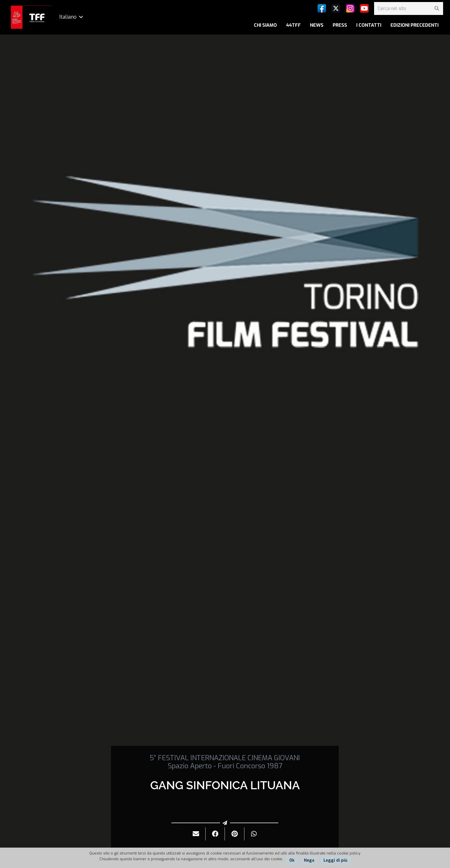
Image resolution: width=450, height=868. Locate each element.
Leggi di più (335, 860)
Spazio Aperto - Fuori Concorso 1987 (225, 766)
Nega (309, 860)
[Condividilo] (215, 834)
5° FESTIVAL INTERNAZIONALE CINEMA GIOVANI (225, 758)
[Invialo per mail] (196, 834)
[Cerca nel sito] (409, 8)
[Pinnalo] (234, 834)
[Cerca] (437, 8)
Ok (292, 860)
